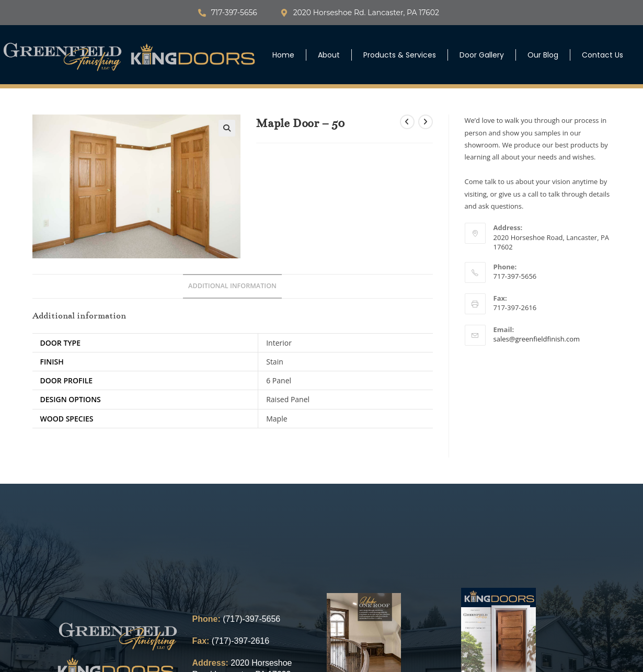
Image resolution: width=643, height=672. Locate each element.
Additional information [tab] (232, 286)
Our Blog (543, 55)
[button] (227, 128)
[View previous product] (407, 122)
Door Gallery (482, 55)
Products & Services (400, 55)
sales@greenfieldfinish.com (537, 339)
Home (283, 55)
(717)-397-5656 (251, 619)
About (329, 55)
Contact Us (602, 55)
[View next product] (426, 122)
